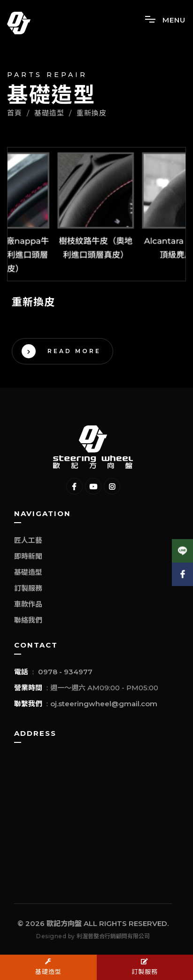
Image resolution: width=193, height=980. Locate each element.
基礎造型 (28, 572)
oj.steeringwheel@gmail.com (104, 704)
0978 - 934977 (65, 672)
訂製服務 (28, 588)
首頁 (15, 113)
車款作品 (28, 604)
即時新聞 (28, 556)
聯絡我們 (28, 620)
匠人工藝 (28, 540)
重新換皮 (92, 113)
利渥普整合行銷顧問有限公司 (113, 936)
